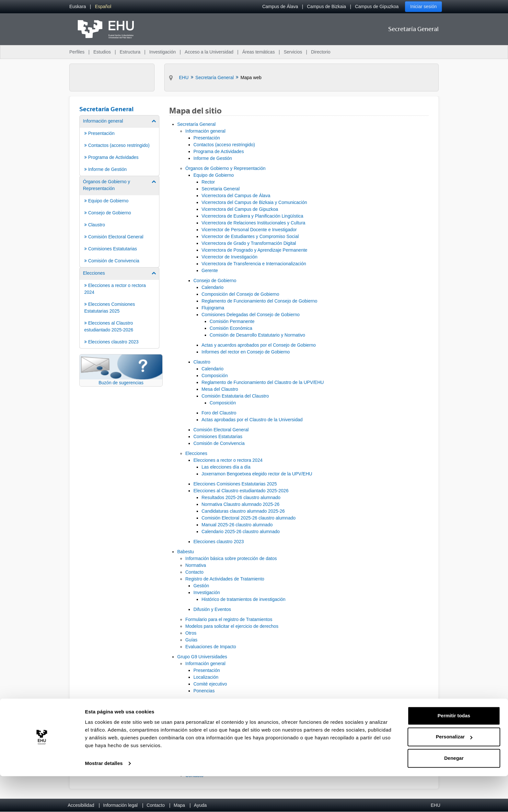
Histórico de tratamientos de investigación (243, 599)
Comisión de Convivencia (219, 443)
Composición (215, 376)
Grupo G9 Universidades (202, 657)
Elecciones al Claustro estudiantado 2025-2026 (241, 491)
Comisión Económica (231, 328)
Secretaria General (221, 189)
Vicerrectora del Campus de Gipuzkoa (240, 209)
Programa (195, 701)
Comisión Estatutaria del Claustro (235, 396)
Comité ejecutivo (210, 684)
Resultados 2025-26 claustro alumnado (241, 497)
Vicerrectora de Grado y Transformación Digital (249, 243)
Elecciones (196, 453)
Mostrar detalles (104, 799)
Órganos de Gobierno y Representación (225, 168)
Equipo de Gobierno (214, 175)
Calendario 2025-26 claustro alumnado (241, 531)
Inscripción (196, 708)
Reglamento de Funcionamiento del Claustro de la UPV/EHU (263, 382)
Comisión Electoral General (221, 430)
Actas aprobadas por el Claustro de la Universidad (252, 420)
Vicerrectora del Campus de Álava (236, 196)
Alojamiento (205, 721)
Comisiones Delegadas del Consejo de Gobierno (251, 315)
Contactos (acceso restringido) (224, 145)
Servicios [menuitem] (293, 52)
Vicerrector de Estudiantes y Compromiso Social (250, 236)
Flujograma (213, 308)
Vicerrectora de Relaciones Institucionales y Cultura (253, 223)
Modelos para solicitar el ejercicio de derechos (232, 626)
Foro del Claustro (219, 413)
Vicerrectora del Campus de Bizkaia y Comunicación (254, 202)
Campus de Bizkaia (327, 6)
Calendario (213, 287)
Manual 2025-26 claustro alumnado (237, 525)
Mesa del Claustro (220, 389)
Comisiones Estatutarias (218, 436)
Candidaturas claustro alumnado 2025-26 (243, 511)
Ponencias (204, 691)
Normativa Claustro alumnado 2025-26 (240, 504)
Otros (191, 633)
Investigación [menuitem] (163, 52)
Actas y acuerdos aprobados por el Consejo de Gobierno (259, 345)
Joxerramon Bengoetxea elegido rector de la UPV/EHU (257, 474)
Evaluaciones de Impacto (211, 647)
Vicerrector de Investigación (230, 257)
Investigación (207, 592)
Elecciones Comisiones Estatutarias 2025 (235, 484)
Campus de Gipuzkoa (377, 6)
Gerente (210, 270)
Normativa (196, 565)
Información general (205, 131)
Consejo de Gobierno (215, 281)
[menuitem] (78, 7)
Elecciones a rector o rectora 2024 (228, 460)
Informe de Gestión (213, 158)
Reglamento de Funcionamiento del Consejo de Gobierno (259, 301)
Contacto (194, 572)
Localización (206, 677)
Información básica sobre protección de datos (231, 558)
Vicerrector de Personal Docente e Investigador (249, 230)
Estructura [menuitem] (130, 52)
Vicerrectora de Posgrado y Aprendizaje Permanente (254, 250)
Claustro (202, 362)
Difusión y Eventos (212, 609)
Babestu (185, 552)
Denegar (454, 794)
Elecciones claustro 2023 (219, 542)
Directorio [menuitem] (321, 52)
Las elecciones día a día (226, 467)
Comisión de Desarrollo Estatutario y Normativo (257, 335)
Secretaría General (196, 124)
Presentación (207, 138)
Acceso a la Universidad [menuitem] (209, 52)
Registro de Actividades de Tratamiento (225, 579)
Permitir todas (454, 752)
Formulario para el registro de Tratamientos (229, 619)
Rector (208, 182)
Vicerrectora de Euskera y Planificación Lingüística (252, 216)
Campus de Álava (280, 6)
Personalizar (454, 773)
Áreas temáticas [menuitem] (259, 52)
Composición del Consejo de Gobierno (240, 294)
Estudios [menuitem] (102, 52)
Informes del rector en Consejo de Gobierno (246, 352)
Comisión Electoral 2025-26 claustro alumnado (248, 518)
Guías (191, 640)
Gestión (201, 586)
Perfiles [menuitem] (77, 52)
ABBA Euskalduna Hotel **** (230, 728)
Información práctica (206, 714)
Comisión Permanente (232, 321)
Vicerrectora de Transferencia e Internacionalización (254, 264)
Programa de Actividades (219, 151)
